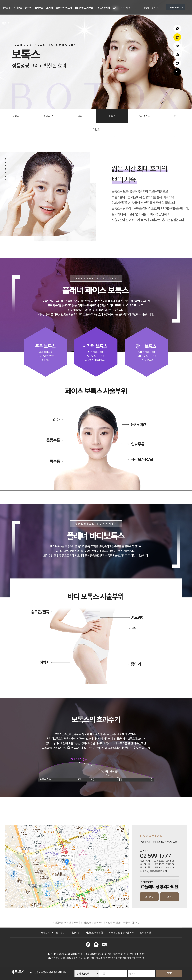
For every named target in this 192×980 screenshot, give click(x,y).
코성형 (49, 8)
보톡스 (112, 116)
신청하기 (169, 973)
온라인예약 (177, 46)
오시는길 (149, 897)
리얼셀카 (177, 63)
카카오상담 (177, 37)
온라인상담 (177, 29)
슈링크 (96, 129)
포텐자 (16, 116)
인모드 (176, 116)
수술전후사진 (177, 55)
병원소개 (6, 8)
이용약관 (75, 933)
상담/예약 (125, 8)
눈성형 (28, 8)
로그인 (146, 8)
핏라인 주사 (144, 116)
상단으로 (177, 72)
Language (174, 7)
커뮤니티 (6, 23)
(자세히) (62, 972)
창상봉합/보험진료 (84, 8)
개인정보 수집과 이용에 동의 (44, 972)
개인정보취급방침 (94, 933)
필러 (80, 116)
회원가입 (155, 8)
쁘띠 (115, 8)
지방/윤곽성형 (103, 8)
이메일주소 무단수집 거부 (121, 933)
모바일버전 (145, 933)
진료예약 (169, 897)
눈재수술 (18, 8)
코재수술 (39, 8)
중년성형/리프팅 (64, 8)
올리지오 (48, 116)
